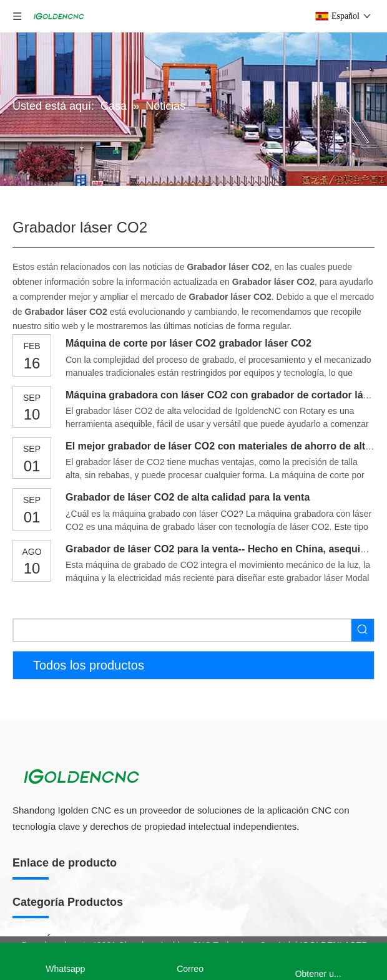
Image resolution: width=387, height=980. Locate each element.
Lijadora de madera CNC (61, 895)
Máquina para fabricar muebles (82, 712)
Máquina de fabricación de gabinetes (85, 754)
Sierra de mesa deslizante (64, 814)
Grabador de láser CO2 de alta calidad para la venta (188, 497)
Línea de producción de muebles (76, 734)
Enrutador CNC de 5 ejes (62, 937)
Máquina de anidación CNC (66, 794)
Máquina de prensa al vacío (67, 874)
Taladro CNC (38, 834)
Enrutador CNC (47, 915)
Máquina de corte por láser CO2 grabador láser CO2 (189, 343)
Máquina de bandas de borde (70, 854)
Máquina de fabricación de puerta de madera (100, 774)
